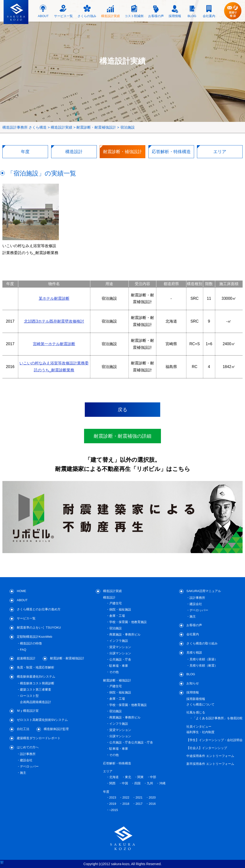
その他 (114, 672)
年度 (106, 792)
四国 (137, 783)
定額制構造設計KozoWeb (34, 637)
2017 (139, 804)
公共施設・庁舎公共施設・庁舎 (131, 742)
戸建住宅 (116, 603)
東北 (128, 777)
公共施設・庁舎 (120, 659)
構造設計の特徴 (31, 643)
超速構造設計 (26, 658)
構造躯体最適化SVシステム (36, 677)
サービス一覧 (26, 618)
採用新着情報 (196, 699)
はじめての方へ (28, 747)
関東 (141, 777)
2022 (126, 797)
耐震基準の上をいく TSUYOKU (39, 628)
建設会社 (26, 760)
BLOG (191, 674)
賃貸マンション (120, 647)
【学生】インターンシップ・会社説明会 (214, 740)
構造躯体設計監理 (56, 729)
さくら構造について (200, 704)
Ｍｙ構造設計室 (28, 711)
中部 (153, 777)
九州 (150, 783)
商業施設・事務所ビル (125, 634)
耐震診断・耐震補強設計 (67, 658)
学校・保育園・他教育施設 (128, 622)
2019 (113, 804)
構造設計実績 (112, 591)
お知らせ (193, 683)
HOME (21, 591)
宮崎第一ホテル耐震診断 (54, 344)
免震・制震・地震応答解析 (36, 667)
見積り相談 (194, 653)
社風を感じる (196, 712)
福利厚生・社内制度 (200, 732)
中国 (125, 783)
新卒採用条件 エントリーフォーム (210, 764)
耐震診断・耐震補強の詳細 (122, 436)
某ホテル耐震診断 (54, 298)
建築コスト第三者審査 (36, 690)
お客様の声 (194, 625)
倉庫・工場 (117, 616)
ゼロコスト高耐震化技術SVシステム (42, 720)
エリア (108, 771)
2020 (152, 797)
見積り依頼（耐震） (204, 665)
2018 (126, 804)
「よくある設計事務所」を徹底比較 (218, 718)
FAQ (23, 650)
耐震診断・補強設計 (117, 680)
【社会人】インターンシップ (207, 748)
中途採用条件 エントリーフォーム (210, 756)
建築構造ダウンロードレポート (39, 738)
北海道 (114, 777)
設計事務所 (28, 754)
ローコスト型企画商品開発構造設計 (36, 699)
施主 (23, 773)
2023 (113, 797)
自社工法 (23, 729)
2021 (139, 797)
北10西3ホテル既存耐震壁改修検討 (54, 321)
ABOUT (22, 600)
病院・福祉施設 (120, 609)
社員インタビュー (199, 727)
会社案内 (193, 634)
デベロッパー (29, 766)
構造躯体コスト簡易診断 (37, 683)
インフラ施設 (119, 641)
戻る (122, 410)
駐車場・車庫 (119, 666)
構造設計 (109, 597)
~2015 (114, 810)
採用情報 (193, 692)
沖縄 (162, 783)
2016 (152, 804)
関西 (112, 783)
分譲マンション (120, 653)
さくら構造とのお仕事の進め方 (39, 609)
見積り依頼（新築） (204, 659)
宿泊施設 (116, 628)
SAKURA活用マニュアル (204, 591)
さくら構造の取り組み (202, 643)
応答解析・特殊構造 (117, 763)
